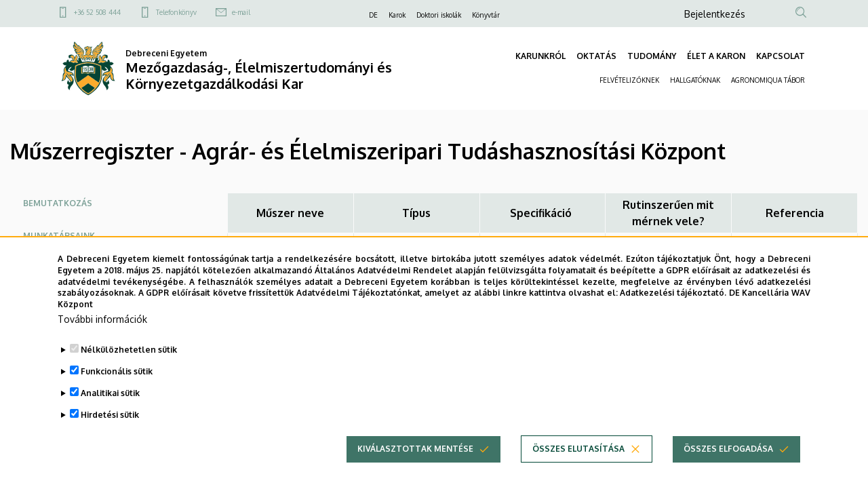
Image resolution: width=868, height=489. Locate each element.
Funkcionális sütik (117, 384)
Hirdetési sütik (110, 428)
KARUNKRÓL (540, 56)
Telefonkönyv (176, 12)
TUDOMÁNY (652, 56)
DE (373, 15)
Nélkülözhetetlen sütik (129, 363)
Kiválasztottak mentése (415, 462)
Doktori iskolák (439, 15)
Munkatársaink (59, 236)
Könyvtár (486, 15)
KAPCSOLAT (781, 56)
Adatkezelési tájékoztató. (673, 306)
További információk (102, 332)
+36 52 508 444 (97, 12)
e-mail (241, 12)
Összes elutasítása (578, 462)
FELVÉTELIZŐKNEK (629, 80)
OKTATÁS (596, 56)
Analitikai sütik (110, 406)
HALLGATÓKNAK (695, 80)
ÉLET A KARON (716, 56)
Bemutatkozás (58, 203)
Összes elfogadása (728, 462)
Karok (397, 15)
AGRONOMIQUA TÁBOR (768, 80)
